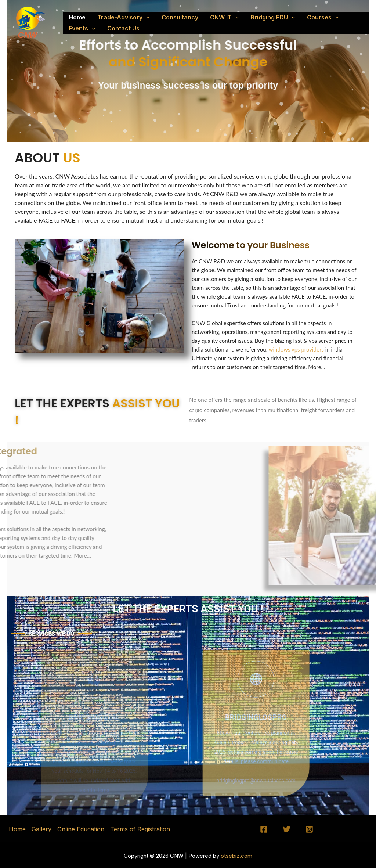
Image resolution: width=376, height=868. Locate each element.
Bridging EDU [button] (273, 17)
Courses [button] (323, 17)
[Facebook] (264, 829)
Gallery (41, 829)
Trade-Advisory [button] (124, 17)
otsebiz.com (236, 856)
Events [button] (82, 28)
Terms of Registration (140, 829)
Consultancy (180, 17)
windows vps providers (296, 349)
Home (77, 17)
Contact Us (123, 28)
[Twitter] (287, 829)
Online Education (81, 829)
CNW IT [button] (225, 17)
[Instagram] (309, 829)
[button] (146, 17)
